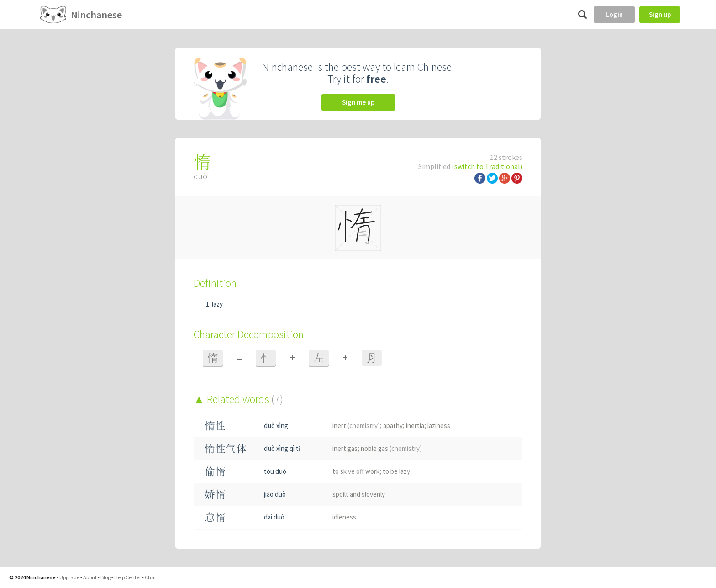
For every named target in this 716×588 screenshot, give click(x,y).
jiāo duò (275, 494)
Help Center (128, 577)
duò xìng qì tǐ (282, 448)
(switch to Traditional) (487, 166)
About (90, 577)
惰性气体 (226, 448)
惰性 (215, 426)
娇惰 (215, 494)
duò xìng (276, 426)
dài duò (274, 517)
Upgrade (69, 577)
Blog (105, 577)
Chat (150, 577)
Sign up (660, 14)
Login (614, 14)
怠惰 (215, 517)
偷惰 (215, 471)
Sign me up (358, 102)
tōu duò (275, 471)
